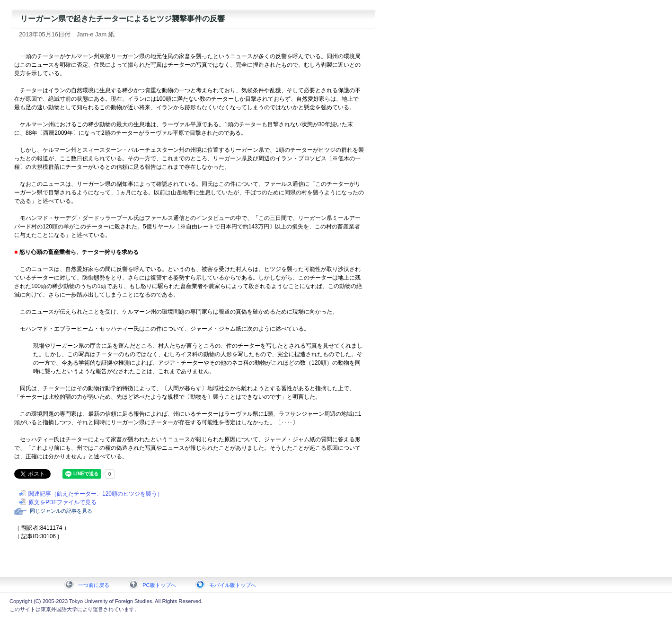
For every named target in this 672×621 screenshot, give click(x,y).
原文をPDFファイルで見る (62, 502)
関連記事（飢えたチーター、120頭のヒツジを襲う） (96, 494)
